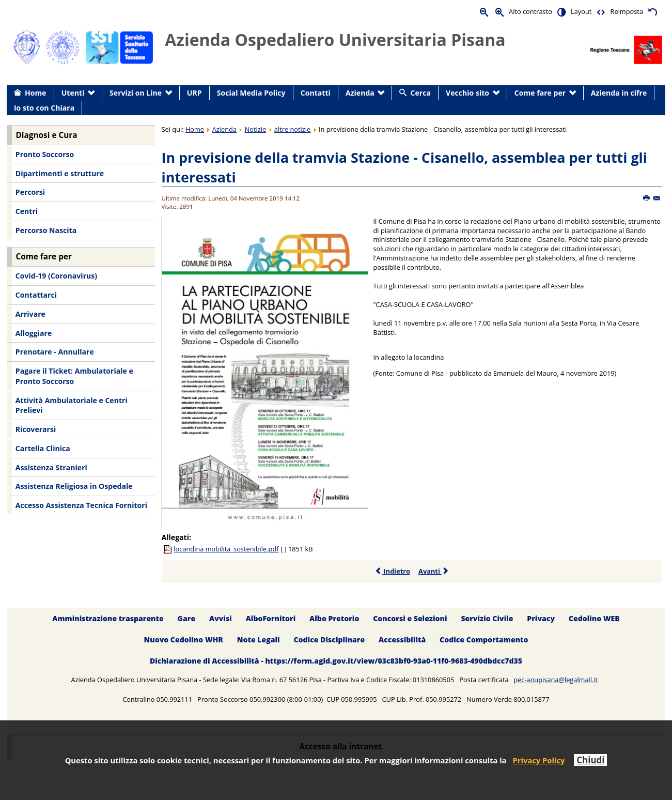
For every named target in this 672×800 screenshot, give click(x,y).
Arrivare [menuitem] (30, 314)
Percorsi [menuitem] (30, 192)
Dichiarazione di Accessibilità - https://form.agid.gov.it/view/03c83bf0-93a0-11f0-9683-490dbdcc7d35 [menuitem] (336, 661)
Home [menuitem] (36, 93)
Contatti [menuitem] (316, 93)
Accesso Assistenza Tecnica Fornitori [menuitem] (81, 505)
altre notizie (292, 129)
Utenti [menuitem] (73, 93)
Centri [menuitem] (27, 211)
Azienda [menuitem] (360, 93)
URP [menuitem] (194, 93)
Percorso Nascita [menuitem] (46, 230)
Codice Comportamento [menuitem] (484, 640)
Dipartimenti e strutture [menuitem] (60, 173)
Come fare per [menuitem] (540, 93)
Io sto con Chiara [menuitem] (44, 108)
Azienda (224, 129)
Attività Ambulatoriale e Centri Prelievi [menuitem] (72, 405)
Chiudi (590, 760)
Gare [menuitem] (187, 618)
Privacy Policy (539, 760)
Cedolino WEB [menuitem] (594, 618)
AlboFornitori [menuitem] (271, 618)
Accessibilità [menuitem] (402, 640)
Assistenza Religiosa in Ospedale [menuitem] (74, 486)
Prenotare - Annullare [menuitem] (55, 352)
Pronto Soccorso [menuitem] (45, 154)
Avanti (434, 571)
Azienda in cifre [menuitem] (619, 93)
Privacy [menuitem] (541, 618)
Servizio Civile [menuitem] (487, 618)
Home (195, 129)
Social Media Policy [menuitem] (251, 93)
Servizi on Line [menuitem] (136, 93)
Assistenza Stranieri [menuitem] (51, 467)
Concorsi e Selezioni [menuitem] (410, 618)
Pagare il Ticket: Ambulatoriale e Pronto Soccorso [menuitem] (74, 376)
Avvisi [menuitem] (221, 618)
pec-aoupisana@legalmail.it (556, 680)
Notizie (256, 129)
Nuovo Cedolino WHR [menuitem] (183, 640)
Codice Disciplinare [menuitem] (329, 640)
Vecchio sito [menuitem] (467, 93)
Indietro (392, 571)
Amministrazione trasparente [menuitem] (108, 618)
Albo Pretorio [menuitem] (334, 618)
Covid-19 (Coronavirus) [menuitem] (56, 276)
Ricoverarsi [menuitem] (36, 429)
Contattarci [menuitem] (36, 295)
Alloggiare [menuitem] (34, 333)
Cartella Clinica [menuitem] (43, 448)
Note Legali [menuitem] (259, 640)
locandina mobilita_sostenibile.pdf (226, 549)
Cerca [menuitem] (421, 93)
